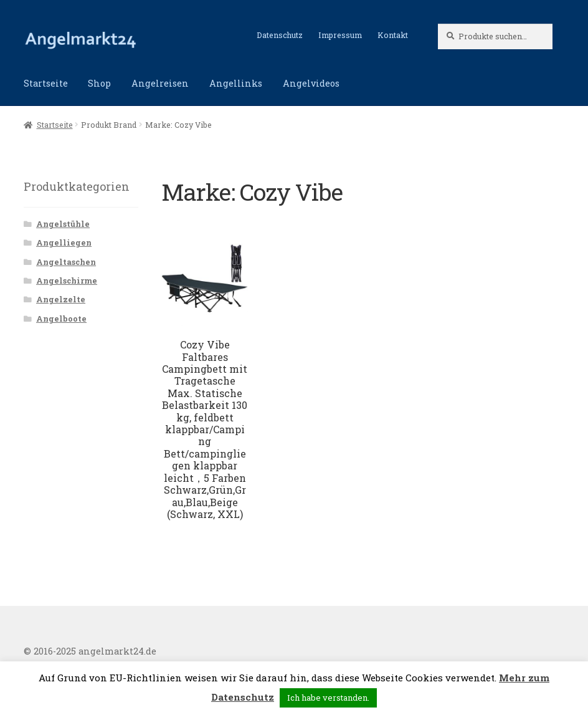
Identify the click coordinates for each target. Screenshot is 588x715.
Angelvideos (311, 83)
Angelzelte (61, 299)
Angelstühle (63, 224)
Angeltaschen (66, 262)
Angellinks (236, 83)
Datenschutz (280, 35)
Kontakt (393, 35)
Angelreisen (160, 83)
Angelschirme (67, 281)
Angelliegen (64, 242)
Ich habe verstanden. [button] (328, 698)
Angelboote (61, 319)
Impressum (340, 35)
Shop (99, 83)
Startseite (46, 83)
